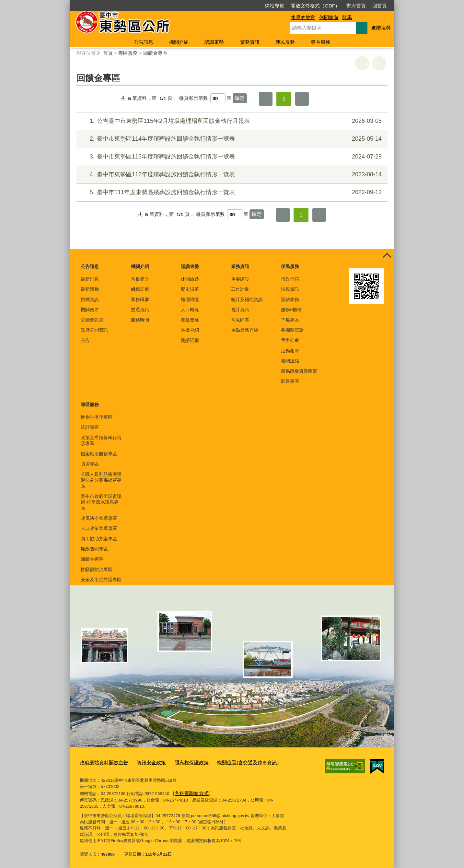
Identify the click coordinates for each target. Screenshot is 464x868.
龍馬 (347, 17)
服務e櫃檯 (291, 310)
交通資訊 (140, 310)
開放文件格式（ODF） (278, 6)
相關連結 (290, 361)
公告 (85, 340)
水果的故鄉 (303, 17)
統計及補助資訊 (247, 299)
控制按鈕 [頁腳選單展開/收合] (387, 256)
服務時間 (140, 320)
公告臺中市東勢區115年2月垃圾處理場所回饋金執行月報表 (231, 121)
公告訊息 (144, 42)
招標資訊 (90, 299)
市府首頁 (319, 6)
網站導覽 (237, 6)
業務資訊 (250, 42)
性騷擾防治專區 (97, 569)
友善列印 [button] (362, 63)
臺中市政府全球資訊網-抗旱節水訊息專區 (101, 502)
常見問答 (240, 320)
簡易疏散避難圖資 (299, 371)
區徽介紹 (190, 330)
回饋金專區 (155, 53)
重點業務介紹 (245, 330)
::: (67, 3)
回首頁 (342, 6)
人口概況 (190, 310)
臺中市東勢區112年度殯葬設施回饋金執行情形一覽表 (231, 175)
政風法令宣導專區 (99, 518)
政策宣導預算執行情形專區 (101, 440)
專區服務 (320, 42)
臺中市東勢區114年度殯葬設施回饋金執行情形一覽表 (231, 139)
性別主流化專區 (97, 417)
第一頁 (266, 99)
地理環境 (190, 299)
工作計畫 (240, 289)
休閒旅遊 (329, 17)
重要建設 (240, 279)
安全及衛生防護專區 (101, 580)
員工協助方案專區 (99, 539)
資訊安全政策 (143, 762)
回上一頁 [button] (379, 63)
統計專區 (90, 427)
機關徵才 (90, 310)
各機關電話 (292, 330)
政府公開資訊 (94, 330)
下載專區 (290, 320)
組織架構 (140, 289)
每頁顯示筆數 (193, 98)
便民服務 (285, 42)
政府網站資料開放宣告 (101, 762)
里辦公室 (290, 340)
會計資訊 (240, 310)
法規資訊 (290, 289)
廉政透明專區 (94, 549)
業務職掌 (140, 299)
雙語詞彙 (190, 340)
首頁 (108, 53)
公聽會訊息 (92, 320)
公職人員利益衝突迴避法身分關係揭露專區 (101, 480)
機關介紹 (179, 42)
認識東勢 (214, 42)
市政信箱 (290, 279)
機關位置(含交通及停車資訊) (229, 762)
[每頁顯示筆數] (218, 98)
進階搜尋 (381, 28)
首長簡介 (140, 279)
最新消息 (90, 279)
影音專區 (290, 381)
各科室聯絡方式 (189, 792)
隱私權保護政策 (179, 762)
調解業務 (290, 299)
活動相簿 (290, 351)
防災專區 (90, 464)
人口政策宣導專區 (99, 528)
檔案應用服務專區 (99, 454)
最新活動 (90, 289)
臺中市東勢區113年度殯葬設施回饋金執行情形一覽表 (231, 157)
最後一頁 (302, 99)
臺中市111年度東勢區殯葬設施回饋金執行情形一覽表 (231, 192)
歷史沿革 (190, 289)
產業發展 (190, 320)
